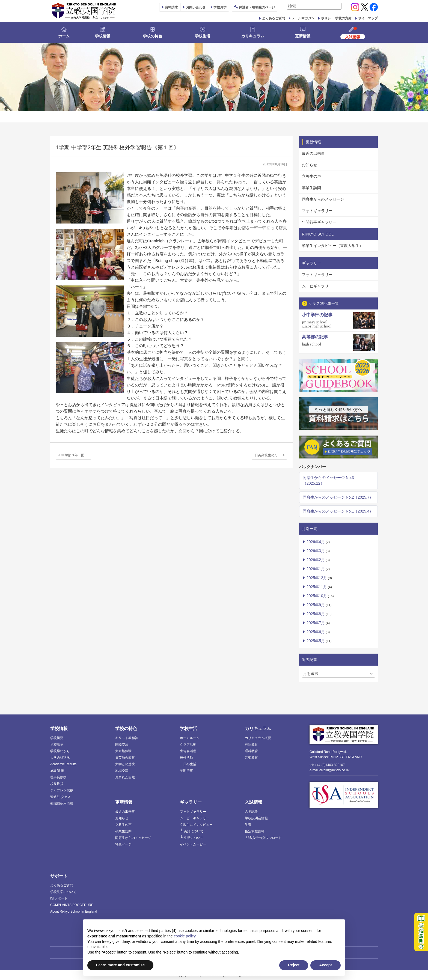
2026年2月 (316, 560)
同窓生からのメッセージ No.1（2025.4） (338, 511)
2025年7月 (316, 623)
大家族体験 (123, 751)
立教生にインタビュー (196, 825)
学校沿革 (57, 744)
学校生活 (203, 36)
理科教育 (251, 751)
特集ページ (123, 844)
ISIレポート (59, 898)
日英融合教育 (125, 758)
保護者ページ (257, 7)
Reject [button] (294, 965)
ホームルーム (190, 738)
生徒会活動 (188, 751)
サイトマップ (368, 18)
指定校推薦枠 (255, 831)
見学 (220, 7)
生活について (194, 838)
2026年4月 (316, 542)
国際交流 (122, 744)
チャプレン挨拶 (62, 790)
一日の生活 (188, 764)
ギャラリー (191, 802)
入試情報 (254, 802)
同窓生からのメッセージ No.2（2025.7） (338, 497)
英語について (194, 831)
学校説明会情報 (256, 818)
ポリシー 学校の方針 (336, 18)
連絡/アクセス (60, 797)
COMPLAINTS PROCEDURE (72, 905)
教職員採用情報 (62, 803)
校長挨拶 (57, 784)
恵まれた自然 (125, 777)
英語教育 (251, 744)
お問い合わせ (196, 7)
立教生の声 (311, 176)
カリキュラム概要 (258, 738)
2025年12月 (317, 578)
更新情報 (303, 36)
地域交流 (122, 771)
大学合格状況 (60, 758)
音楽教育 (251, 758)
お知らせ (310, 165)
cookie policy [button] (185, 936)
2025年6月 (316, 632)
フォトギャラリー (317, 211)
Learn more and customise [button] (120, 965)
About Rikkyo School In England (74, 912)
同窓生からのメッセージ (323, 199)
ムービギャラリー (317, 286)
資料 (171, 7)
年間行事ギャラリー (319, 222)
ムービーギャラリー (195, 818)
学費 (248, 825)
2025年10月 (317, 596)
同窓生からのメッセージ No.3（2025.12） (328, 480)
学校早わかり (60, 751)
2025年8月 (316, 614)
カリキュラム (253, 36)
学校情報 (103, 36)
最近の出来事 (313, 153)
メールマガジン (303, 18)
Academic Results (63, 764)
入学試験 (251, 812)
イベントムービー (193, 844)
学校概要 (57, 738)
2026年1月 (316, 569)
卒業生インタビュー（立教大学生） (332, 246)
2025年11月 (317, 587)
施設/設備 (57, 771)
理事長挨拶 (58, 777)
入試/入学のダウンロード (263, 838)
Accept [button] (326, 965)
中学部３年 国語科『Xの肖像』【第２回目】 (76, 455)
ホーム (64, 36)
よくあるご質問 (274, 18)
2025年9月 (316, 605)
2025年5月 (316, 641)
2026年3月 (316, 551)
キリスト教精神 (127, 738)
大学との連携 (125, 764)
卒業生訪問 (311, 188)
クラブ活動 (188, 744)
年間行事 (186, 771)
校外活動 (186, 758)
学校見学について (63, 892)
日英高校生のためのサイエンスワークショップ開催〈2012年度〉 (271, 455)
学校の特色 (153, 36)
